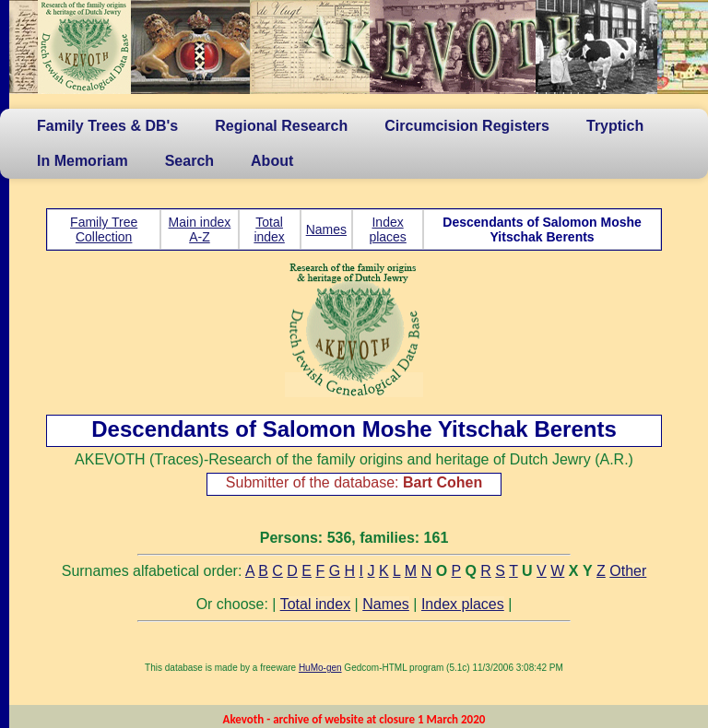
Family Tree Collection (104, 229)
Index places (387, 229)
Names (326, 229)
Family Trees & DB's (107, 126)
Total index (269, 229)
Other (628, 571)
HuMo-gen (320, 668)
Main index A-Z (200, 229)
